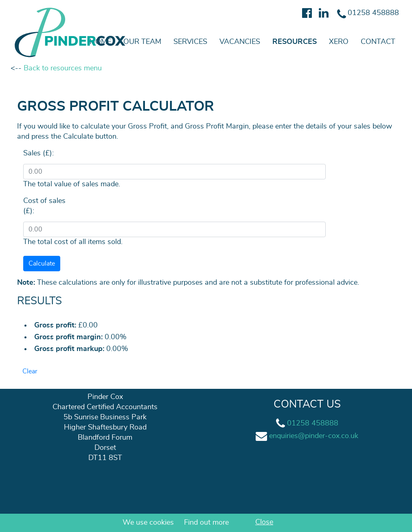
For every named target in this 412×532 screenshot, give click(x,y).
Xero (339, 42)
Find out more (206, 523)
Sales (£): (38, 153)
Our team (142, 42)
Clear (30, 371)
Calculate (42, 264)
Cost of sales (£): (44, 206)
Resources (295, 42)
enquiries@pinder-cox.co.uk (314, 436)
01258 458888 (313, 423)
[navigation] (206, 42)
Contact (378, 42)
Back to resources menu (63, 68)
